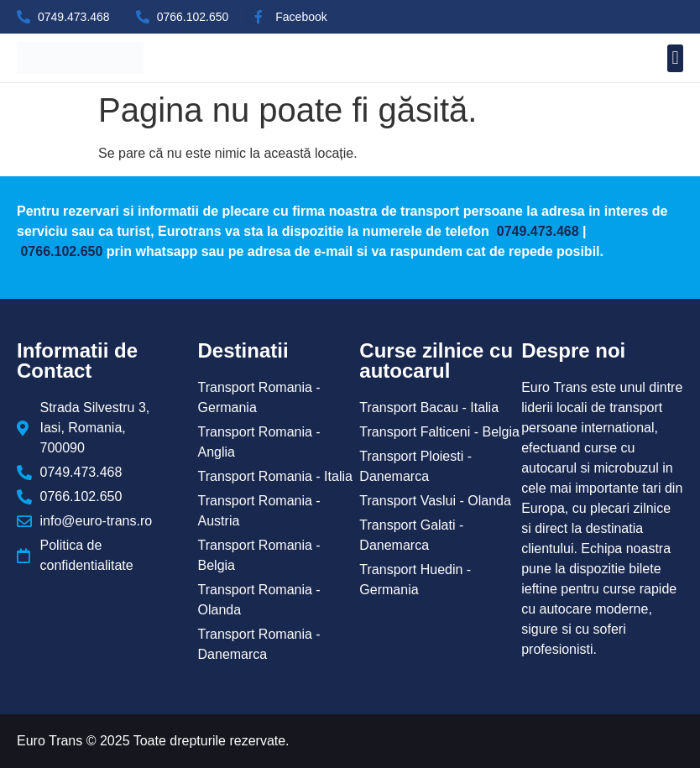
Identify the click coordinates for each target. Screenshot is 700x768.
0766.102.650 (61, 251)
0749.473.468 (535, 231)
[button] (675, 58)
